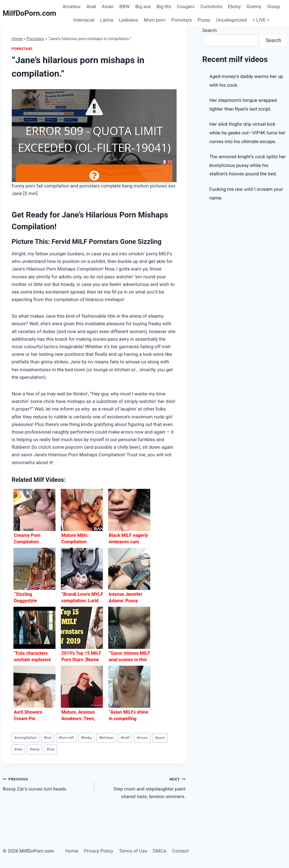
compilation (26, 738)
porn (160, 738)
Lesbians (128, 20)
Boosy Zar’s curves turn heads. (46, 783)
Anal (91, 6)
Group (274, 6)
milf (125, 738)
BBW (124, 6)
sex (18, 749)
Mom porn (155, 20)
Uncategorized (231, 20)
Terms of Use (133, 851)
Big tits (164, 6)
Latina (107, 20)
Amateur (72, 6)
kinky (86, 738)
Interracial (84, 20)
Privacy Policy (99, 851)
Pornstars (182, 20)
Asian (108, 6)
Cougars (186, 6)
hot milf (66, 738)
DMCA (159, 851)
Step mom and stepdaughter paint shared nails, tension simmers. (142, 787)
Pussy (204, 20)
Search (209, 30)
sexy (34, 749)
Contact (180, 851)
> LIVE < (261, 20)
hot (48, 738)
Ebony (234, 6)
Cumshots (211, 6)
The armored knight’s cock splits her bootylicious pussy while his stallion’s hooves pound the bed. (248, 165)
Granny (254, 6)
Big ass (143, 6)
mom (142, 738)
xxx (51, 749)
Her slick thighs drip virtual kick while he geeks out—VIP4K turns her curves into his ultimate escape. (247, 133)
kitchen (106, 738)
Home (17, 39)
